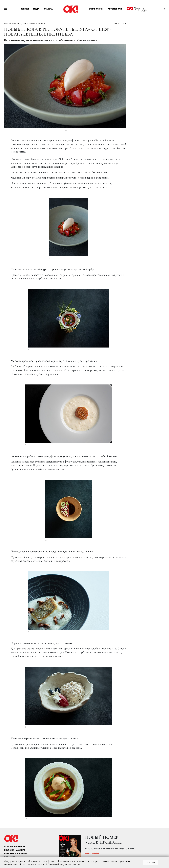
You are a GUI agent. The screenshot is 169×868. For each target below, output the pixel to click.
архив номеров (92, 853)
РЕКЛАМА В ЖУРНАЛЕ (16, 854)
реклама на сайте (15, 850)
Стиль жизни (96, 9)
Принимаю (151, 863)
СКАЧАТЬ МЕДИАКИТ (15, 847)
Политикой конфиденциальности (64, 864)
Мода (36, 9)
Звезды (25, 9)
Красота (48, 9)
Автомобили (115, 9)
